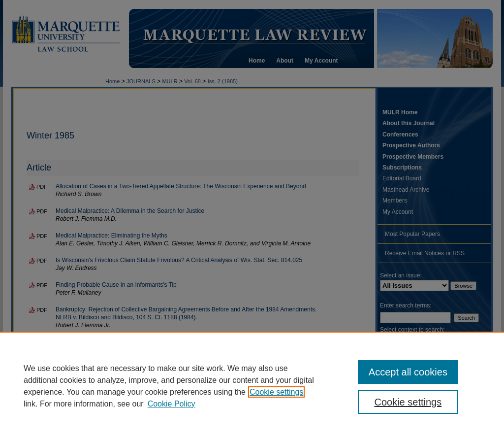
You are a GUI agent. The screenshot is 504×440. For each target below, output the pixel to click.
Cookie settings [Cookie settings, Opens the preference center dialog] (408, 402)
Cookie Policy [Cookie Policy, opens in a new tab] (172, 404)
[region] (252, 386)
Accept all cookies (408, 372)
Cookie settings (276, 392)
